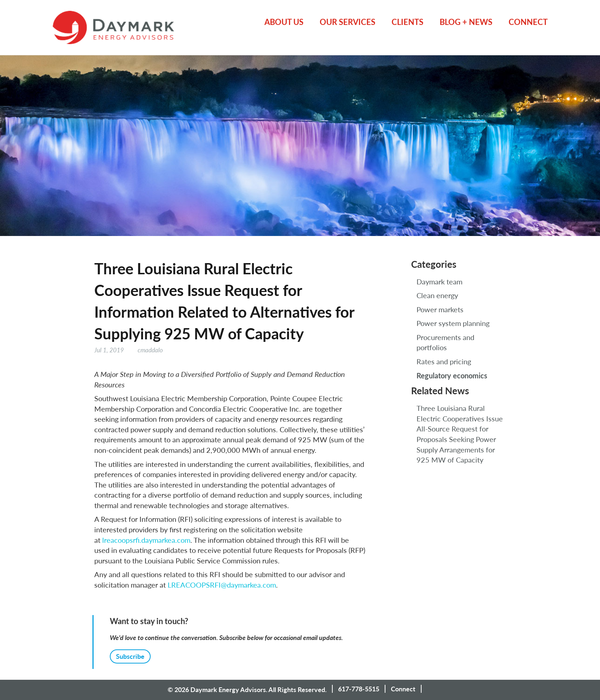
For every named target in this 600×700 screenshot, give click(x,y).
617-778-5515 (359, 689)
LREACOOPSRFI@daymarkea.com (222, 585)
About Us (284, 22)
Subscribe (130, 656)
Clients (407, 22)
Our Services (348, 22)
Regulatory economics (452, 375)
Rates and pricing (444, 361)
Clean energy (437, 295)
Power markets (440, 309)
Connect (528, 22)
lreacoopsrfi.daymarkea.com (146, 540)
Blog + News (466, 22)
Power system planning (453, 323)
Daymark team (439, 282)
